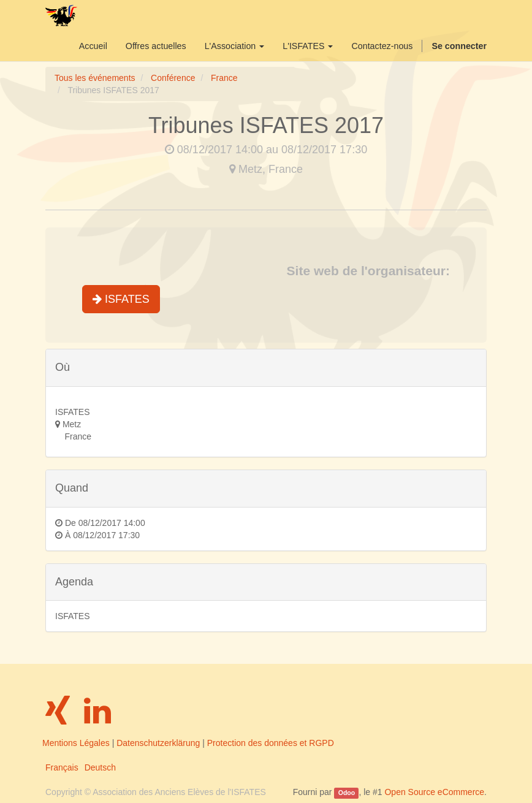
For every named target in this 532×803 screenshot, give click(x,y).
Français (62, 767)
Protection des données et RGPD (271, 743)
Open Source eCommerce (434, 792)
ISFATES (121, 299)
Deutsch (100, 767)
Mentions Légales (76, 743)
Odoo (347, 793)
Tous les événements (95, 78)
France (224, 78)
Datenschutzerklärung (158, 743)
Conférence (173, 78)
